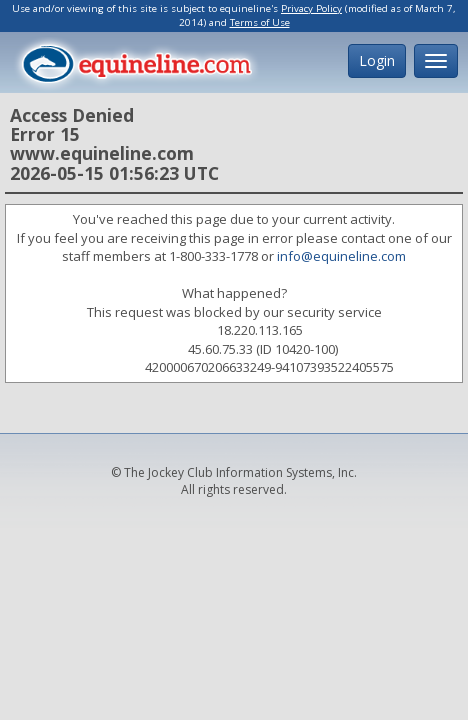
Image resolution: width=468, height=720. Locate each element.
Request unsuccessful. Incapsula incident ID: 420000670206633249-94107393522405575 (234, 360)
